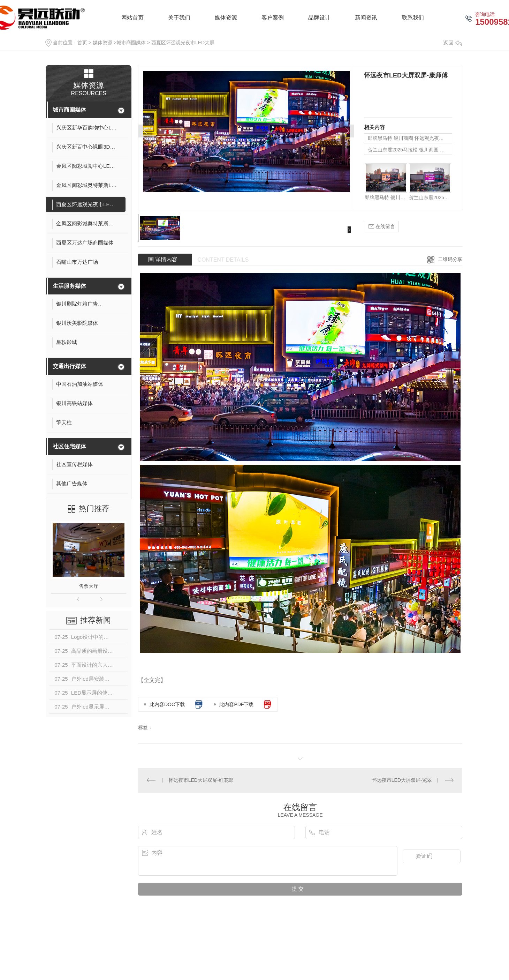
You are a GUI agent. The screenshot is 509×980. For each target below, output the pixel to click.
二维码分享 (450, 259)
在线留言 (382, 227)
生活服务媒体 (69, 286)
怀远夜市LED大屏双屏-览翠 (402, 780)
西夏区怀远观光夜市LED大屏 (183, 43)
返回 (453, 43)
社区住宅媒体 (69, 446)
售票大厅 (89, 586)
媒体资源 (102, 43)
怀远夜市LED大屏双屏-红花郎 (201, 780)
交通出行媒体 (69, 366)
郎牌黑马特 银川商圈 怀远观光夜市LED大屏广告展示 (410, 138)
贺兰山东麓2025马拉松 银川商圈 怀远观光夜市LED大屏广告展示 (410, 150)
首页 (82, 43)
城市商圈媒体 (131, 43)
